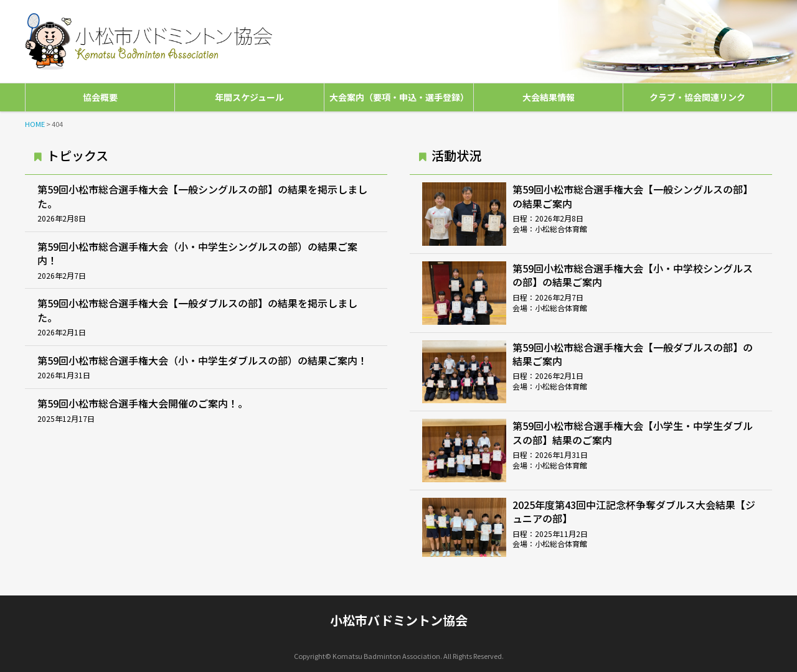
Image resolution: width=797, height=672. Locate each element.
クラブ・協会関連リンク (697, 97)
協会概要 (100, 97)
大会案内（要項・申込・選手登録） (399, 97)
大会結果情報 (549, 97)
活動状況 (456, 155)
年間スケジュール (249, 97)
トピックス (78, 155)
